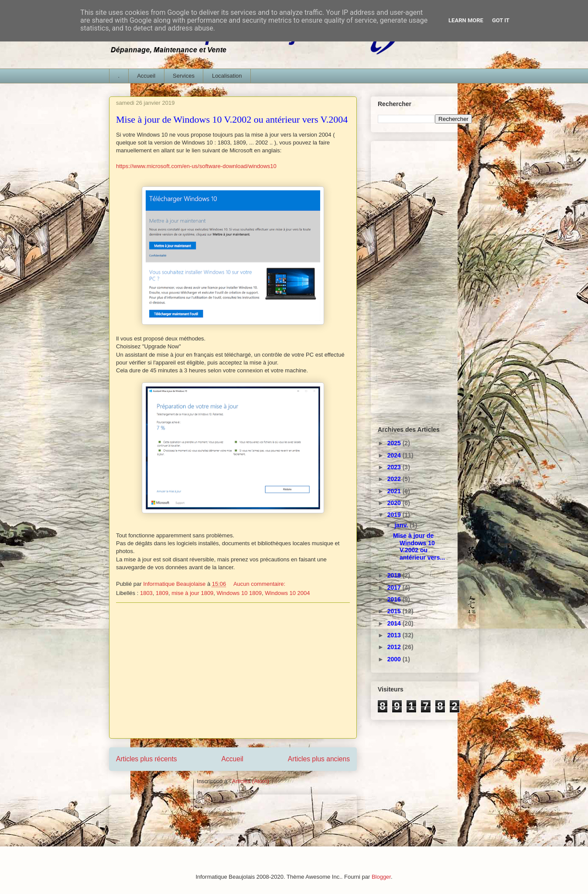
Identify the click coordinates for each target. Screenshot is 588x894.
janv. (402, 525)
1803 (146, 593)
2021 (395, 491)
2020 (395, 503)
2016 (395, 599)
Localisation (227, 76)
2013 (395, 635)
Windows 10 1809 (239, 593)
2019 (395, 515)
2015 (395, 611)
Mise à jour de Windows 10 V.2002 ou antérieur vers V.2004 (232, 119)
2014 (395, 623)
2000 (395, 659)
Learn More (466, 20)
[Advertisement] (233, 670)
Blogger (381, 877)
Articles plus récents (147, 759)
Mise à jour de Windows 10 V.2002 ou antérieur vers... (419, 547)
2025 (395, 443)
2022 (395, 479)
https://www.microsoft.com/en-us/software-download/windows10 (196, 166)
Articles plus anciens (319, 759)
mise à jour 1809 (192, 593)
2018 (395, 575)
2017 (395, 588)
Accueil (146, 76)
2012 (395, 647)
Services (184, 76)
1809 (162, 593)
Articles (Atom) (250, 781)
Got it (501, 20)
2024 (395, 455)
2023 (395, 467)
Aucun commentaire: (260, 584)
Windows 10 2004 (287, 593)
